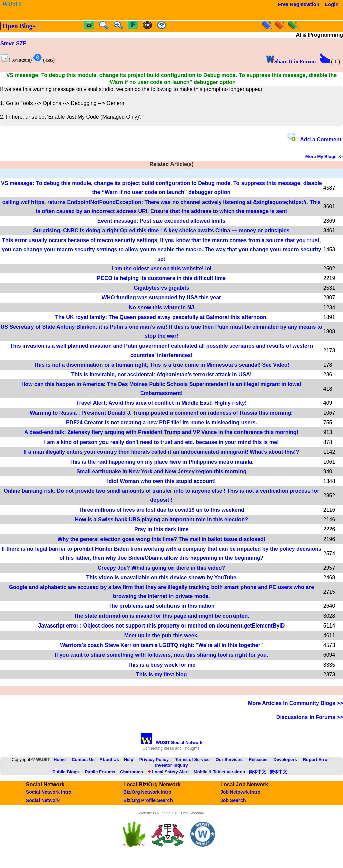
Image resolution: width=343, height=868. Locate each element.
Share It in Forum (291, 61)
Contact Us (83, 759)
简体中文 (257, 772)
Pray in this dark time (161, 529)
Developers (285, 759)
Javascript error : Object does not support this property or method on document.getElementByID (161, 626)
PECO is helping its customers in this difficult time (161, 278)
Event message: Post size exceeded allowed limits (161, 221)
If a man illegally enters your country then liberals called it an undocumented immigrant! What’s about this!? (162, 452)
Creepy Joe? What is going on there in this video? (161, 568)
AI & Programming (320, 35)
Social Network (43, 800)
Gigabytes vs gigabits (161, 288)
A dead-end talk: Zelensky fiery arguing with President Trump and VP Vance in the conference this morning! (161, 432)
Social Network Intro (49, 792)
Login (332, 4)
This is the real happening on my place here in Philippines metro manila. (161, 462)
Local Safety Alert (168, 772)
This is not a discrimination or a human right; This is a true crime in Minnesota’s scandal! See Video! (161, 365)
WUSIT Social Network (172, 742)
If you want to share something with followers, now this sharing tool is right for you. (161, 655)
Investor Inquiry (171, 765)
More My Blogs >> (324, 156)
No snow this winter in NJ (162, 308)
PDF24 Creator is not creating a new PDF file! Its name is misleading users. (161, 423)
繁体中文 (278, 772)
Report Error (316, 759)
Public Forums (100, 772)
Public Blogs (66, 772)
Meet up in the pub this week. (161, 635)
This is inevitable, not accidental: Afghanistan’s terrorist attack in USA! (161, 374)
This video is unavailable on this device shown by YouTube (161, 577)
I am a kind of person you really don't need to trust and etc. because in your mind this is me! (161, 442)
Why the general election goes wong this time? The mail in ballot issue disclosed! (162, 539)
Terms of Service (192, 759)
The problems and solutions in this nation (161, 606)
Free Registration (299, 4)
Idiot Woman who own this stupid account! (161, 481)
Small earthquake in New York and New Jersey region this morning (161, 471)
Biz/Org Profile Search (148, 800)
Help (128, 759)
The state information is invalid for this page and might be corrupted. (161, 616)
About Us (109, 759)
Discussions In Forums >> (310, 717)
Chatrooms (131, 772)
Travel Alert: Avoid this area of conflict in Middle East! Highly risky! (162, 403)
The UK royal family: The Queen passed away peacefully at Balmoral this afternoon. (161, 317)
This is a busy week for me (162, 665)
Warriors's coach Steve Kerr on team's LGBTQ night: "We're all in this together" (161, 645)
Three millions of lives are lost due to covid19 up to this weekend (161, 510)
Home (60, 759)
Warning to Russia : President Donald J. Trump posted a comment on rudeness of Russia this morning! (161, 413)
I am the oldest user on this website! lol (162, 268)
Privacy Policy (154, 759)
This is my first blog (161, 674)
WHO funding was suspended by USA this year (161, 298)
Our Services (229, 759)
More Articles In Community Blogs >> (295, 703)
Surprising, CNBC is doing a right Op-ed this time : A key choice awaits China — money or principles (161, 231)
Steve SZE (13, 44)
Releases (258, 759)
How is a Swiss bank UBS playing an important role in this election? (162, 520)
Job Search (233, 800)
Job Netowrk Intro (240, 792)
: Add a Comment (314, 138)
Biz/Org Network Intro (147, 792)
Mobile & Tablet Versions (219, 772)
